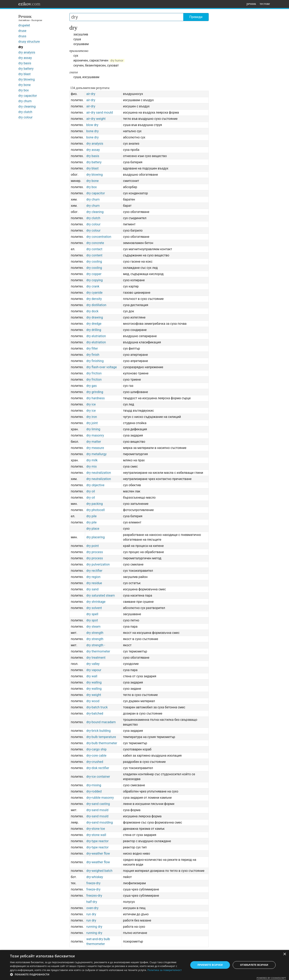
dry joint (92, 423)
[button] (97, 975)
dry (21, 47)
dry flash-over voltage (102, 367)
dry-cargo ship (96, 749)
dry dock (92, 311)
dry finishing (95, 361)
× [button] (284, 954)
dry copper (94, 274)
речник (251, 4)
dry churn (25, 101)
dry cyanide (94, 293)
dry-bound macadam (101, 722)
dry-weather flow (98, 853)
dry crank (93, 286)
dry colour (26, 117)
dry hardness (96, 398)
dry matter (94, 442)
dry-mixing (94, 785)
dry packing (95, 504)
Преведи (196, 17)
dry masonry (95, 435)
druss (22, 36)
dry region (93, 577)
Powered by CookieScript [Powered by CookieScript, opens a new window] (271, 978)
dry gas (92, 386)
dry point (93, 546)
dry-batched (95, 713)
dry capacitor (28, 96)
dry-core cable (96, 756)
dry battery (26, 69)
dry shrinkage (96, 602)
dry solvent (94, 608)
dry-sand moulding (100, 822)
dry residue (94, 583)
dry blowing (27, 79)
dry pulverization (98, 564)
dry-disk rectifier (98, 768)
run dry (91, 914)
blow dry (92, 125)
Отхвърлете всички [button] (254, 965)
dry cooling (94, 262)
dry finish (93, 355)
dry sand (92, 589)
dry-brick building (99, 731)
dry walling (94, 682)
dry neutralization (99, 473)
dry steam (93, 627)
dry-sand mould (97, 810)
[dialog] (144, 965)
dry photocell (96, 510)
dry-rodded (94, 791)
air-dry (91, 94)
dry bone (25, 85)
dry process (95, 552)
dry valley (93, 664)
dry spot (92, 620)
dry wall (92, 676)
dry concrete (95, 243)
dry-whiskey (95, 877)
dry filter (92, 348)
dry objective (95, 485)
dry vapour (94, 670)
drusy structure (29, 42)
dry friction (94, 373)
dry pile (91, 516)
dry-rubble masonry (100, 798)
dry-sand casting (98, 804)
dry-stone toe (96, 829)
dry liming (93, 429)
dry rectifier (94, 571)
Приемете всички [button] (210, 965)
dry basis (25, 63)
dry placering (96, 537)
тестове (265, 4)
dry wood (93, 701)
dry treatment (96, 658)
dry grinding (95, 392)
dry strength (95, 633)
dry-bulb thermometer (102, 743)
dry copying (95, 280)
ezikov (29, 4)
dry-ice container (98, 777)
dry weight (94, 695)
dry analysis (27, 52)
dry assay (25, 58)
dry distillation (96, 305)
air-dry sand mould (100, 112)
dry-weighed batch (99, 871)
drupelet (24, 25)
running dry (94, 927)
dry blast (25, 74)
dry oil (91, 491)
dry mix (92, 466)
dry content (94, 255)
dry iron (92, 417)
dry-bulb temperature (101, 737)
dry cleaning (27, 106)
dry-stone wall (96, 835)
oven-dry (92, 908)
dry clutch (25, 112)
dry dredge (94, 324)
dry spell (92, 614)
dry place (93, 529)
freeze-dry (93, 883)
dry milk (92, 460)
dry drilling (94, 330)
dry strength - (96, 645)
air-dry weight (96, 119)
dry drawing (95, 317)
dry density (94, 299)
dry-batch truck (97, 707)
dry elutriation (96, 336)
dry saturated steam (101, 595)
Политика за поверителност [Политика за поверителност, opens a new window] (165, 970)
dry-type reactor (97, 841)
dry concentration (99, 237)
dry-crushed (95, 762)
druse (22, 31)
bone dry (93, 131)
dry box (24, 90)
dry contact (94, 249)
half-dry (92, 902)
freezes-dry (94, 896)
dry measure (95, 448)
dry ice (91, 404)
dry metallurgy (96, 454)
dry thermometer (98, 651)
